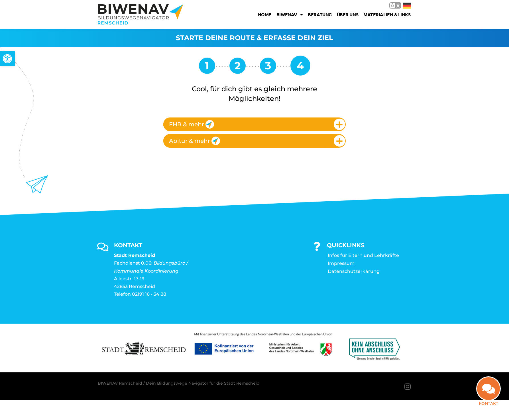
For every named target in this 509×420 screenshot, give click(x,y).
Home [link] (265, 14)
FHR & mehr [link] (192, 124)
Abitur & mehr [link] (195, 141)
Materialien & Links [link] (387, 14)
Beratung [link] (320, 14)
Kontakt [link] (488, 403)
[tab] (254, 124)
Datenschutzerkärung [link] (354, 271)
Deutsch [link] (407, 6)
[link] (7, 59)
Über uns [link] (348, 14)
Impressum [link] (341, 263)
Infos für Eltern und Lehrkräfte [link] (363, 255)
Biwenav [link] (290, 15)
